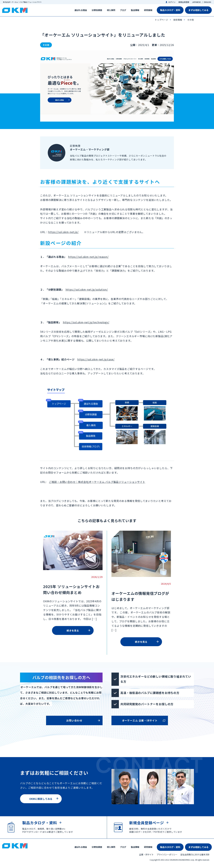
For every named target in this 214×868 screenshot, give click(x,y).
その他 (191, 20)
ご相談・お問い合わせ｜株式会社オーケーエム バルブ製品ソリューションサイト (97, 482)
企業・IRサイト (146, 855)
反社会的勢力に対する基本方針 (195, 855)
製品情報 (135, 10)
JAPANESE (196, 2)
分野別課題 (97, 10)
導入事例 (111, 10)
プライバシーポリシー (167, 855)
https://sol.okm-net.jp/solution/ (87, 290)
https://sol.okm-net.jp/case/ (96, 359)
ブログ (123, 10)
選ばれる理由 (81, 10)
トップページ (161, 20)
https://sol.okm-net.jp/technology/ (86, 322)
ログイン (172, 2)
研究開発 (148, 10)
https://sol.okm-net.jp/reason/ (88, 257)
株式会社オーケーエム (15, 10)
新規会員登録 (184, 2)
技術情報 (178, 20)
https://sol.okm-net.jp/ (63, 232)
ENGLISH (207, 2)
